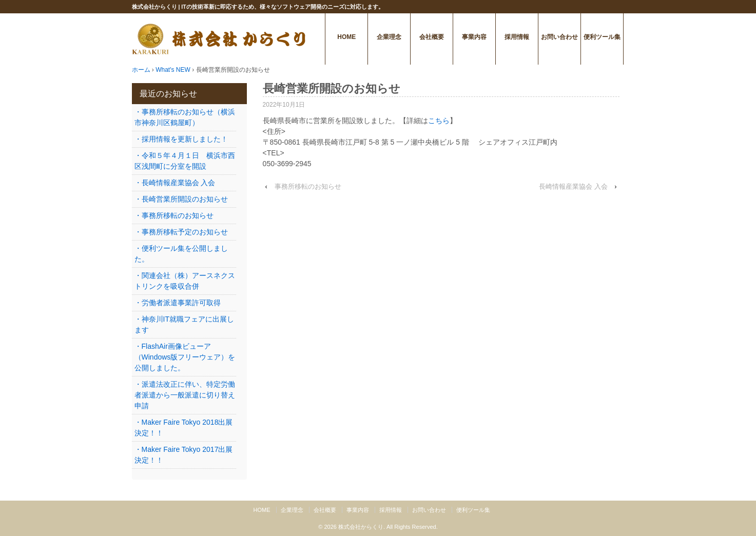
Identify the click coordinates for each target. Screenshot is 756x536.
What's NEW (173, 70)
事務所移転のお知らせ (308, 186)
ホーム (141, 70)
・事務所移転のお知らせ (174, 215)
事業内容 (474, 37)
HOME (346, 37)
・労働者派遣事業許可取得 (178, 303)
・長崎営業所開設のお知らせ (181, 199)
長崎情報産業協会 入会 (573, 186)
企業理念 (389, 37)
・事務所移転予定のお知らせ (181, 232)
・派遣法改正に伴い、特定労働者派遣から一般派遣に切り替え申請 (185, 395)
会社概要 (432, 37)
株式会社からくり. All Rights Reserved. (388, 527)
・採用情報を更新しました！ (181, 139)
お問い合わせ (559, 37)
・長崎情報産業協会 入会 (175, 183)
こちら (439, 121)
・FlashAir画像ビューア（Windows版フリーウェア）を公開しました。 (185, 357)
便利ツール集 (602, 37)
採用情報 (517, 37)
